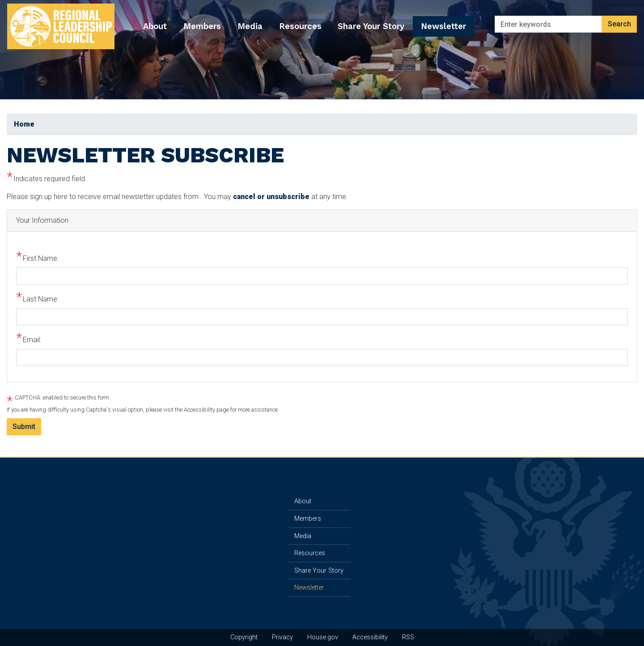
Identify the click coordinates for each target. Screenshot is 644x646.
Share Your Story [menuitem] (371, 26)
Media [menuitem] (250, 26)
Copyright (244, 637)
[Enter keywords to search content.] (548, 24)
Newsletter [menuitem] (443, 26)
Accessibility (370, 637)
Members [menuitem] (202, 26)
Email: (32, 340)
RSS (408, 637)
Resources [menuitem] (300, 26)
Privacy (282, 637)
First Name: (41, 258)
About (303, 501)
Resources (310, 553)
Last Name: (41, 299)
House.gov (323, 637)
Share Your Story (319, 571)
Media (303, 536)
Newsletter (309, 588)
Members (308, 519)
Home (24, 124)
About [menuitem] (155, 26)
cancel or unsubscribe (271, 197)
